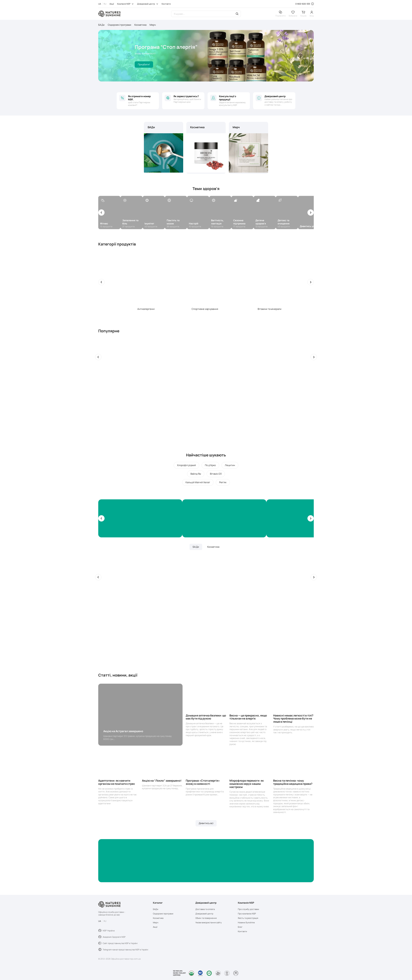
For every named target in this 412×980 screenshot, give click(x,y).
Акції (112, 4)
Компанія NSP (124, 4)
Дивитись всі (206, 823)
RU (105, 4)
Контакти (166, 4)
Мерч (153, 25)
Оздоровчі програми (119, 25)
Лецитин (230, 465)
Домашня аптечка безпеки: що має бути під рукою (206, 717)
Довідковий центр (146, 4)
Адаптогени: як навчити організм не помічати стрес (117, 782)
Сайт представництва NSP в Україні (118, 943)
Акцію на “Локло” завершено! (162, 781)
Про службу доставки (248, 909)
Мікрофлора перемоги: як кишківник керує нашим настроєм (247, 784)
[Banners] (140, 518)
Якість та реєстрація (248, 918)
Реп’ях (223, 482)
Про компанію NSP (247, 914)
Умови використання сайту (209, 923)
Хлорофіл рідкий (186, 465)
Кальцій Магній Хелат (198, 482)
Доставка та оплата (205, 909)
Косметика (140, 25)
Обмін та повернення (206, 918)
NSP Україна (106, 931)
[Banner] (206, 861)
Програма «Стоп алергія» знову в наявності (203, 782)
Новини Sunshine (246, 923)
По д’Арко (210, 465)
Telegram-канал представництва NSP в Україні (123, 950)
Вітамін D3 (216, 474)
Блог (240, 927)
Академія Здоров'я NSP (112, 937)
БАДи (101, 25)
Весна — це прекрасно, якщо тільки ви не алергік (248, 717)
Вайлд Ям (196, 474)
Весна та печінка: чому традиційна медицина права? (293, 782)
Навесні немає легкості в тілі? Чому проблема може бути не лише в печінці (293, 719)
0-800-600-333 (303, 4)
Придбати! (144, 64)
